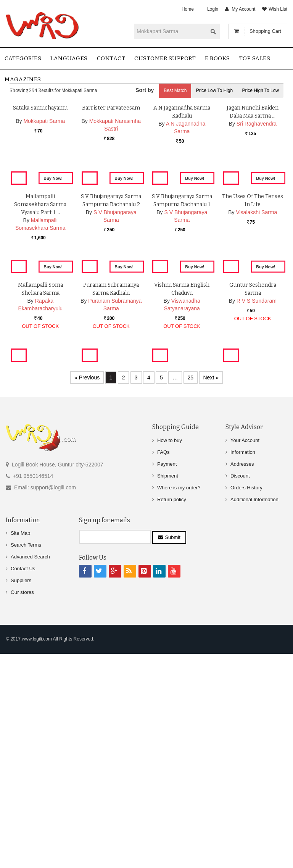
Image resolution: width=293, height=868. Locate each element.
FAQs (163, 667)
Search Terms (26, 759)
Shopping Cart (265, 31)
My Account (243, 9)
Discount (240, 690)
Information (243, 667)
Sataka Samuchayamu (40, 192)
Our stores (22, 807)
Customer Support (165, 58)
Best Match (175, 90)
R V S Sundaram (257, 525)
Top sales (255, 58)
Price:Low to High (215, 90)
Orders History (246, 702)
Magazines (23, 79)
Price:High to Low (261, 90)
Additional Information (254, 714)
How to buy (170, 655)
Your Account (245, 655)
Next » (211, 592)
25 (191, 592)
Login (213, 9)
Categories (23, 58)
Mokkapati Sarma (44, 205)
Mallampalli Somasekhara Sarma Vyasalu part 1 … (40, 355)
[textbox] (171, 31)
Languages (69, 58)
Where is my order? (179, 702)
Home (188, 9)
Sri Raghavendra (257, 208)
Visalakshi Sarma (256, 363)
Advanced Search (30, 771)
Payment (167, 678)
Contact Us (23, 783)
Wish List (278, 9)
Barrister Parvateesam (111, 192)
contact (111, 58)
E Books (217, 58)
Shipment (168, 690)
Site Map (20, 748)
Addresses (242, 678)
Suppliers (21, 795)
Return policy (172, 714)
